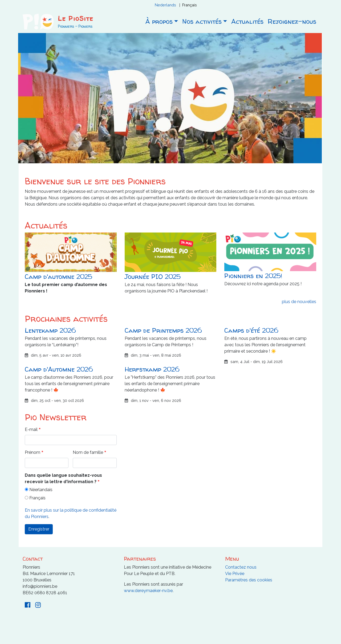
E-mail (31, 429)
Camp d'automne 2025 (58, 277)
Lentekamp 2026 (50, 330)
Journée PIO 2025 (153, 277)
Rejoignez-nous (292, 21)
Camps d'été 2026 (251, 330)
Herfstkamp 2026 (152, 369)
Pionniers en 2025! (253, 276)
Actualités (247, 21)
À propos (159, 21)
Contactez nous (241, 567)
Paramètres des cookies (249, 580)
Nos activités (202, 21)
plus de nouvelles (299, 302)
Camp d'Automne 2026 (59, 369)
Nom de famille (88, 452)
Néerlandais (41, 490)
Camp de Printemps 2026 (163, 330)
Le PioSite (76, 19)
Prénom (33, 452)
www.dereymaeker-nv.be (148, 591)
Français (190, 5)
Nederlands (165, 5)
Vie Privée (235, 574)
